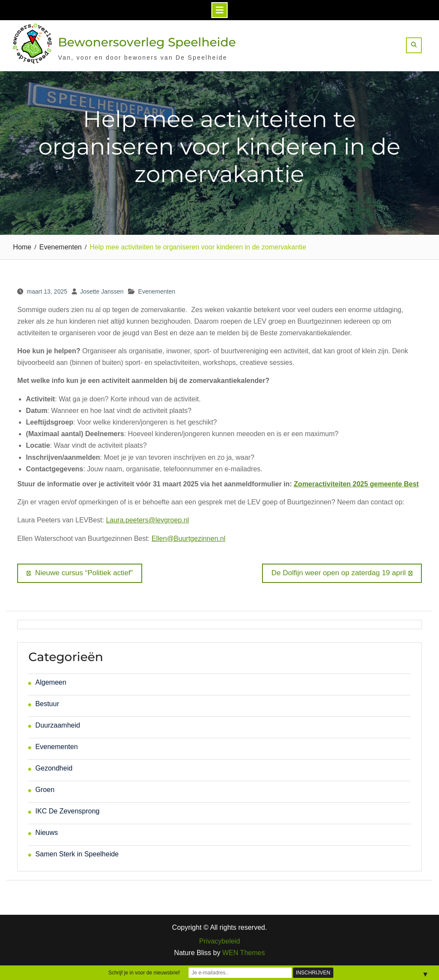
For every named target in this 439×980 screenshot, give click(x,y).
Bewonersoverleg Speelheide (147, 42)
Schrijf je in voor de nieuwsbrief (144, 973)
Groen (45, 790)
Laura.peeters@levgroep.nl (148, 520)
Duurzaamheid (58, 725)
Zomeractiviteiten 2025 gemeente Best (356, 484)
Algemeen (51, 682)
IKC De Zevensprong (67, 811)
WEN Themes (243, 953)
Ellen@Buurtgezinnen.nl (189, 539)
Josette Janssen (102, 291)
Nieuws (46, 833)
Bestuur (47, 704)
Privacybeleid (219, 941)
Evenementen (157, 291)
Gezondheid (54, 768)
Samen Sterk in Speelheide (77, 854)
